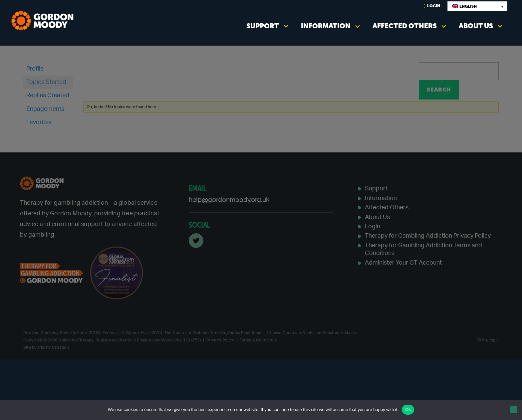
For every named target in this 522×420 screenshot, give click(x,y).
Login (432, 6)
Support (263, 26)
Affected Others (405, 26)
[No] (514, 410)
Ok (408, 410)
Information (326, 26)
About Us (476, 26)
